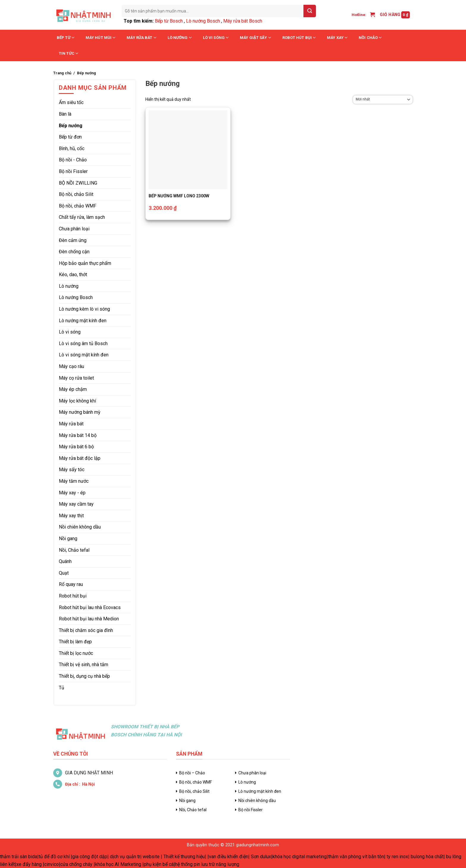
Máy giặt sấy (255, 38)
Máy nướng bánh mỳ (80, 412)
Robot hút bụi (299, 38)
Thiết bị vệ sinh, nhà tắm (84, 665)
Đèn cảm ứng (73, 240)
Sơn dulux (261, 857)
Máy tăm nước (74, 481)
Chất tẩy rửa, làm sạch (82, 217)
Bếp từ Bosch (169, 21)
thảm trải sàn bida (19, 857)
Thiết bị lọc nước (76, 653)
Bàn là (65, 114)
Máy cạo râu (71, 366)
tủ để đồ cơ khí (54, 857)
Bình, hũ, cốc (72, 148)
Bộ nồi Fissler (73, 171)
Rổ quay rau (71, 584)
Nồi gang (68, 538)
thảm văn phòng (345, 857)
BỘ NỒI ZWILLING (78, 183)
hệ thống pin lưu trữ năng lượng (207, 864)
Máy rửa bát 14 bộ (78, 435)
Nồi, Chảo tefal (74, 550)
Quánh (65, 561)
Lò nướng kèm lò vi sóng (84, 309)
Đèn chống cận (74, 252)
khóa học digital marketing (300, 857)
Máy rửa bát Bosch (243, 21)
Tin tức (69, 53)
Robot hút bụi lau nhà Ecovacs (90, 607)
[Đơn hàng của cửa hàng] (383, 100)
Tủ (62, 688)
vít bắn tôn (373, 857)
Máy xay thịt (71, 516)
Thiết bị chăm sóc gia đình (86, 630)
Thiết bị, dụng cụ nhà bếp (84, 676)
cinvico (52, 864)
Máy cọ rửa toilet (76, 378)
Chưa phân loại (74, 229)
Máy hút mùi (100, 38)
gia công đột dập (90, 857)
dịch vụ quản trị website (135, 857)
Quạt (64, 573)
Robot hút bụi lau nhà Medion (89, 619)
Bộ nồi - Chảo (73, 160)
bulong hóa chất (427, 857)
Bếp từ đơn (70, 137)
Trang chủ (62, 73)
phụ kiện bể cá (159, 864)
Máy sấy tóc (72, 470)
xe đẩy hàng (29, 864)
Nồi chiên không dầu (80, 527)
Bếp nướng (71, 126)
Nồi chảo (370, 38)
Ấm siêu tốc (71, 102)
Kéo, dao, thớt (73, 275)
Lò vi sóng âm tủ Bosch (83, 343)
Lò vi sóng (216, 38)
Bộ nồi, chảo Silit (76, 194)
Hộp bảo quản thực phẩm (85, 263)
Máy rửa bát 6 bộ (76, 447)
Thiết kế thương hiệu (184, 857)
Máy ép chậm (73, 389)
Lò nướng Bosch (203, 21)
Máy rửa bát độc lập (80, 458)
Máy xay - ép (72, 493)
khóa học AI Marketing (118, 864)
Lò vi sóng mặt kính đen (84, 355)
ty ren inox (397, 857)
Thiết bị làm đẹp (75, 642)
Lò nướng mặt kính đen (83, 321)
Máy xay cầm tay (76, 504)
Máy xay (337, 38)
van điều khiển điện (229, 857)
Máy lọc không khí (77, 401)
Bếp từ (66, 38)
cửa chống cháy (76, 864)
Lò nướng (180, 38)
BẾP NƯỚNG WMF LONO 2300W (179, 196)
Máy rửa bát (141, 38)
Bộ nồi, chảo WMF (78, 206)
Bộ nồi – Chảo (192, 773)
